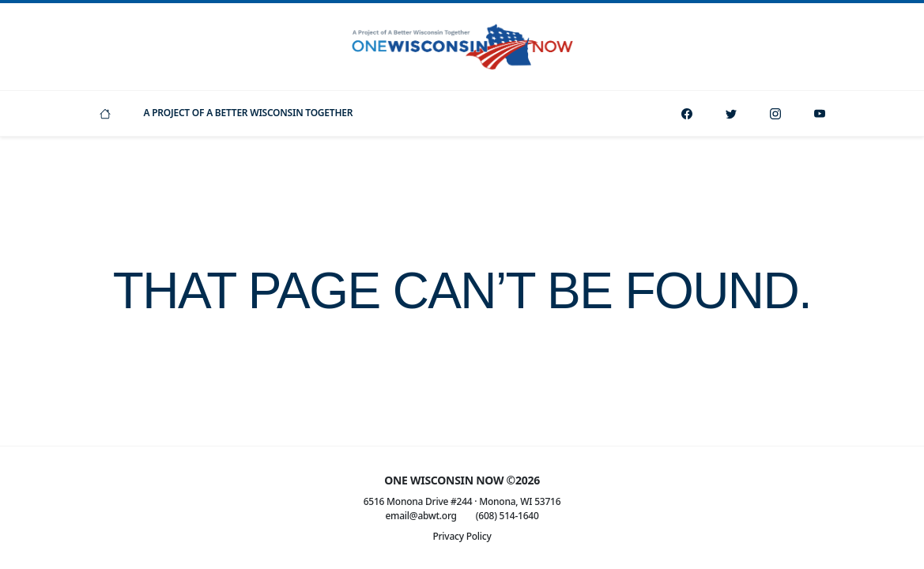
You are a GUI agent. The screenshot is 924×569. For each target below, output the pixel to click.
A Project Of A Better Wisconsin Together (249, 113)
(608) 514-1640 (507, 516)
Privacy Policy (462, 536)
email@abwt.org (421, 516)
